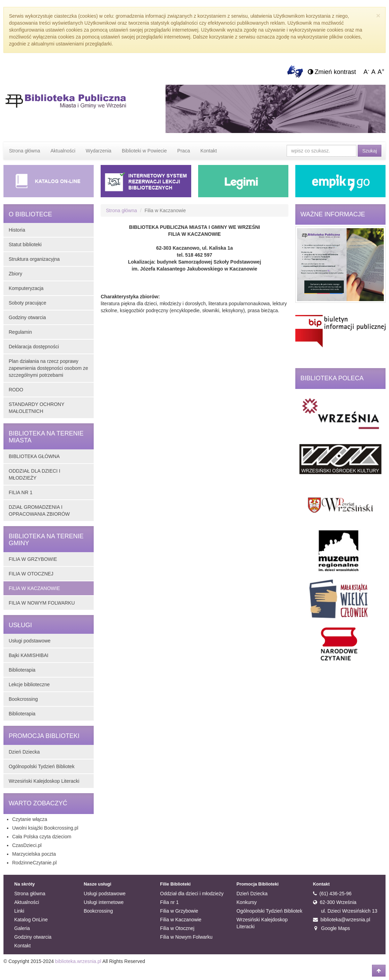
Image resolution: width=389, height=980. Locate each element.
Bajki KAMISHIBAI (28, 655)
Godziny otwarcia (27, 317)
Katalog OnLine (31, 920)
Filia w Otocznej (177, 928)
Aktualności (63, 151)
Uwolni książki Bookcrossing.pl (45, 828)
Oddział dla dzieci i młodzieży (192, 894)
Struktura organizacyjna (34, 259)
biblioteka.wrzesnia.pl (78, 961)
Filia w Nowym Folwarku (186, 937)
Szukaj (370, 151)
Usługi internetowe (104, 902)
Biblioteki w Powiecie (144, 151)
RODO (16, 390)
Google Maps (332, 928)
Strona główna (25, 151)
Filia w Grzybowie (179, 911)
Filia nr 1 (169, 902)
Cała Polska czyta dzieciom (42, 837)
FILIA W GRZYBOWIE (33, 559)
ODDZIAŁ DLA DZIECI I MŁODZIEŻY (35, 474)
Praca (184, 151)
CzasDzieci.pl (27, 845)
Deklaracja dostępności (34, 347)
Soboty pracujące (27, 303)
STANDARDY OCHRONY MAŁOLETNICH (36, 408)
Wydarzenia (99, 151)
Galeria (22, 928)
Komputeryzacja (26, 288)
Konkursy (247, 902)
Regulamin (20, 332)
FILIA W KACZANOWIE (34, 588)
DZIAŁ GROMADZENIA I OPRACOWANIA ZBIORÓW (39, 510)
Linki (19, 911)
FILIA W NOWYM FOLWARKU (42, 603)
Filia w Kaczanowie (181, 920)
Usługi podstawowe (30, 641)
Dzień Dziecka (24, 752)
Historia (17, 230)
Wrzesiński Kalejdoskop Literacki (44, 781)
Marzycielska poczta (34, 854)
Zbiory (15, 274)
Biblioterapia (22, 670)
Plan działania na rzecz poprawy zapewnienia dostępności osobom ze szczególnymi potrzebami (48, 368)
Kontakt (208, 151)
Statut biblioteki (25, 244)
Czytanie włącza (30, 819)
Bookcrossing (23, 699)
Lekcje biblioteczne (29, 684)
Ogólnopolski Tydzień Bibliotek (42, 766)
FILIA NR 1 (20, 492)
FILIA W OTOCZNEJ (31, 574)
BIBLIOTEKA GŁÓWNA (34, 456)
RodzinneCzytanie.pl (34, 863)
